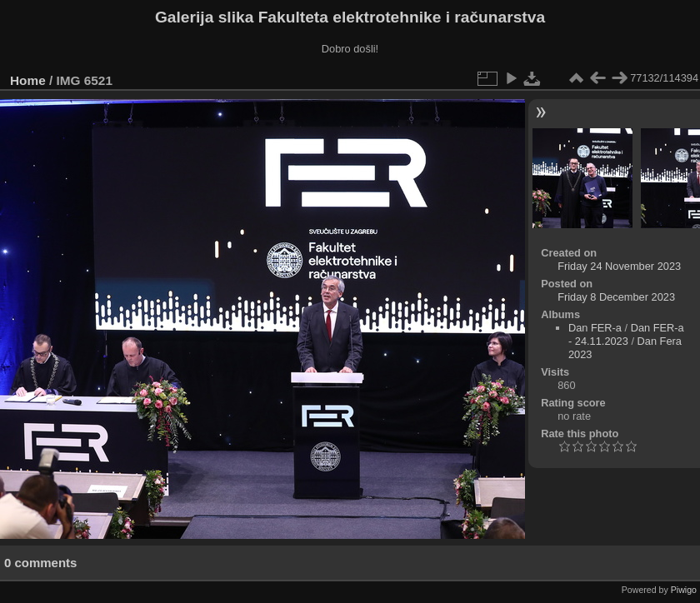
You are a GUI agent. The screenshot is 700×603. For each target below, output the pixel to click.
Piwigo (684, 590)
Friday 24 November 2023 (619, 266)
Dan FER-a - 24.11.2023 (626, 334)
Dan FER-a (595, 328)
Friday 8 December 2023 (616, 297)
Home (28, 80)
